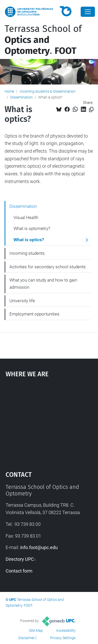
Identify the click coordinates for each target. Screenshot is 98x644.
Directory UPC (20, 559)
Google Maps (49, 422)
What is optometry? (32, 228)
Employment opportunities (34, 314)
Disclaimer (27, 638)
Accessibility (66, 630)
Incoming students (27, 253)
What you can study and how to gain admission (43, 284)
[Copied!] (91, 110)
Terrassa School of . (43, 40)
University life (22, 301)
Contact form (19, 571)
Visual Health (26, 217)
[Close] (88, 12)
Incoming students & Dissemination (48, 91)
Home (9, 91)
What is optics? (29, 240)
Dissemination (21, 97)
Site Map (36, 630)
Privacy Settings (63, 638)
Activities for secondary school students (48, 267)
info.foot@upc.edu (39, 547)
